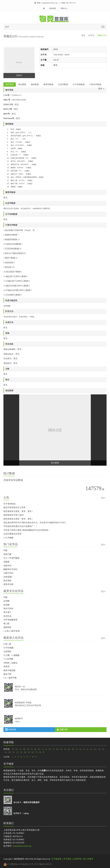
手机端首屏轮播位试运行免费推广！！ (20, 526)
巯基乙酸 (7, 554)
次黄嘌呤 (7, 652)
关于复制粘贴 (9, 504)
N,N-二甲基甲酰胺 (11, 558)
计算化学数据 (95, 84)
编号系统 (10, 84)
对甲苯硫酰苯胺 (10, 620)
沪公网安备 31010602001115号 (19, 864)
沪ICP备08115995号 (43, 864)
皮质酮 (6, 601)
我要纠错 (62, 730)
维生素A (7, 612)
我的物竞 (53, 8)
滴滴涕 (6, 667)
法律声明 (77, 859)
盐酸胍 (6, 562)
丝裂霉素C (8, 577)
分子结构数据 (79, 84)
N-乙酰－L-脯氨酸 (11, 655)
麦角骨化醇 (8, 584)
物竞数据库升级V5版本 (14, 515)
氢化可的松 (8, 609)
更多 (101, 89)
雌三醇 (6, 624)
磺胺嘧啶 (7, 627)
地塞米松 (7, 566)
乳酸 (5, 597)
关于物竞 (67, 859)
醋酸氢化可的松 (10, 569)
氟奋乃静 (7, 674)
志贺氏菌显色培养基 (12, 534)
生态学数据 (63, 84)
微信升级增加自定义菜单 (14, 507)
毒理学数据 (48, 84)
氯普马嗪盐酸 (9, 670)
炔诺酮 (6, 605)
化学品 (91, 35)
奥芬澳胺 (7, 581)
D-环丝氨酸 (9, 648)
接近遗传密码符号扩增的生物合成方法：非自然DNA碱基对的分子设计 (35, 523)
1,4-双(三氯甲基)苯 (12, 631)
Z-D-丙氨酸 (8, 538)
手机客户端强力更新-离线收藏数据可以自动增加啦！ (27, 530)
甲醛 (5, 551)
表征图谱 (22, 84)
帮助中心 (64, 8)
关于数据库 (56, 859)
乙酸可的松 (8, 573)
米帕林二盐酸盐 (10, 663)
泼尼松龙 (7, 616)
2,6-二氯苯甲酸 (10, 678)
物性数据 (35, 84)
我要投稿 (11, 730)
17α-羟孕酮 (8, 659)
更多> (104, 498)
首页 (83, 35)
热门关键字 (88, 859)
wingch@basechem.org (49, 3)
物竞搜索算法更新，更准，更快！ (18, 511)
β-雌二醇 (7, 644)
